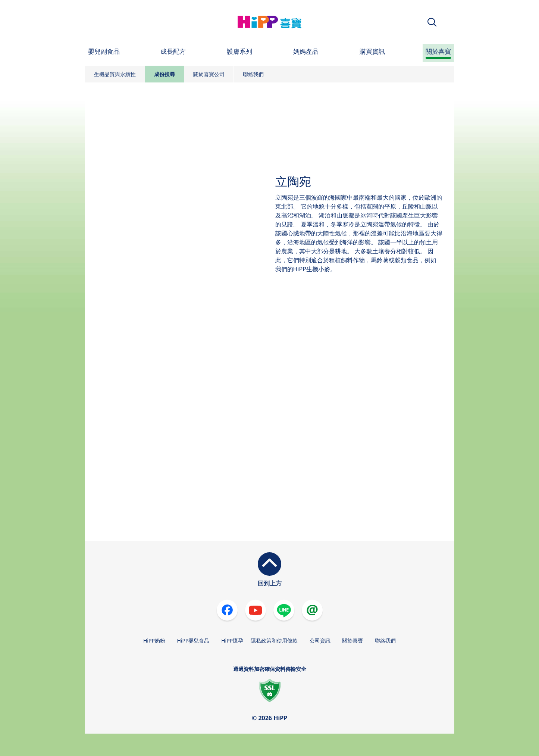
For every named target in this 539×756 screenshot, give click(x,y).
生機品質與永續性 (115, 74)
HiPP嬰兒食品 (193, 641)
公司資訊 (320, 641)
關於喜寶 (352, 641)
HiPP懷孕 (232, 641)
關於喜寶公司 (209, 74)
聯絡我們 (253, 74)
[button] (432, 22)
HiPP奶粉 (154, 641)
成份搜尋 (164, 74)
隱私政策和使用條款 (274, 641)
